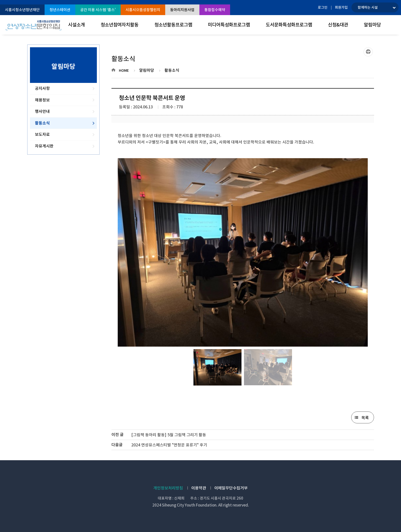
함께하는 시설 (368, 7)
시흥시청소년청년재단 (22, 10)
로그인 (323, 7)
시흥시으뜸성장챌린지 (143, 10)
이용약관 (199, 488)
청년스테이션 (60, 10)
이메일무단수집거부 (231, 488)
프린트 (368, 52)
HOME (124, 71)
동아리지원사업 (182, 10)
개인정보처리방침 (168, 488)
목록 (365, 418)
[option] (243, 252)
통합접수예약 (215, 10)
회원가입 (341, 7)
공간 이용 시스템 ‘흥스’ (98, 10)
